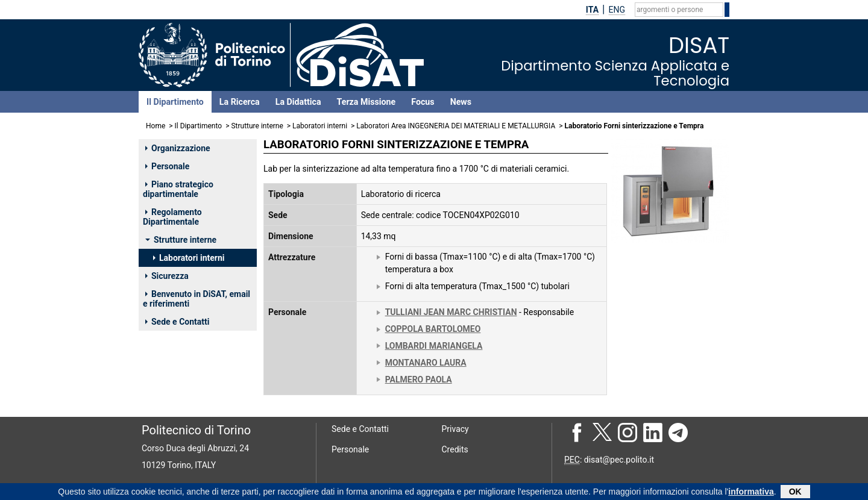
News (461, 102)
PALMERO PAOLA (419, 380)
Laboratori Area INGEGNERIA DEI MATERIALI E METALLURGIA (456, 126)
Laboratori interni (320, 126)
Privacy (455, 429)
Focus (423, 102)
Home (156, 126)
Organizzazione (178, 148)
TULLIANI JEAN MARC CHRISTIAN (451, 312)
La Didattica (298, 102)
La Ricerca (240, 102)
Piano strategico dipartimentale (178, 189)
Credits (455, 449)
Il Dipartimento (175, 102)
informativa (751, 492)
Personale (167, 166)
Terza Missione (366, 102)
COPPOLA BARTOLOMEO (433, 329)
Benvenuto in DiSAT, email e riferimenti (197, 299)
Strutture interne (257, 126)
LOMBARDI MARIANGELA (434, 346)
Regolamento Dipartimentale (172, 217)
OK (795, 492)
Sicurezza (167, 276)
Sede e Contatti (177, 322)
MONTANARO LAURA (426, 363)
